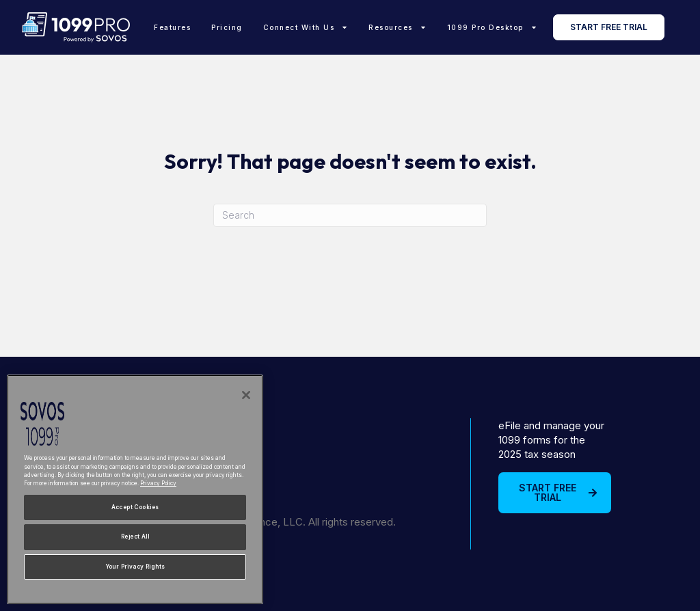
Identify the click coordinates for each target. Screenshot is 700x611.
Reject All (135, 537)
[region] (135, 489)
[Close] (246, 395)
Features (172, 27)
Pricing (227, 27)
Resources (398, 27)
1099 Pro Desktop (492, 27)
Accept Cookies (135, 507)
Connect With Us (306, 27)
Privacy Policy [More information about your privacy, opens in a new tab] (158, 483)
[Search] (350, 215)
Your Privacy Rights (135, 567)
